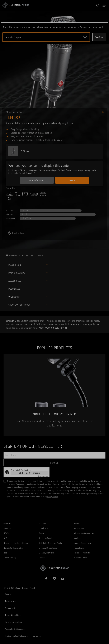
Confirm (99, 37)
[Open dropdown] (46, 37)
